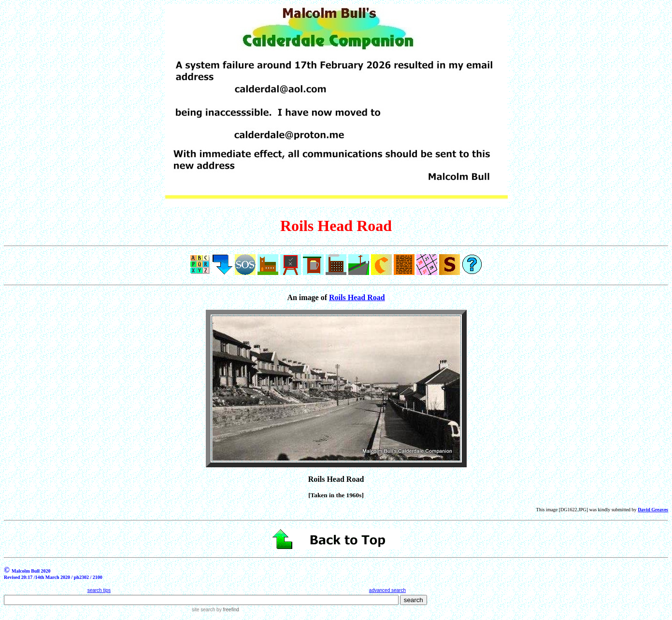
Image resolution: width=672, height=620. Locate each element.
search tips (99, 590)
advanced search (387, 590)
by (227, 610)
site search (203, 610)
